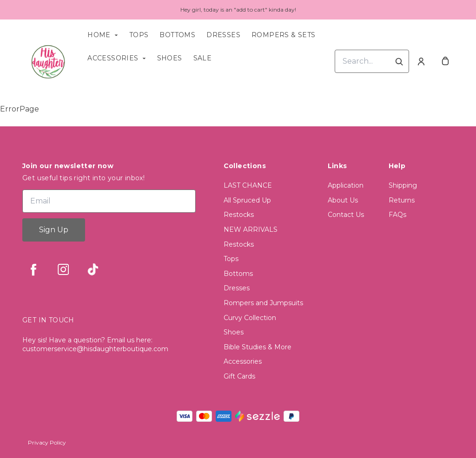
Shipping (403, 185)
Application (346, 185)
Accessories (113, 58)
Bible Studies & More (258, 347)
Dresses (223, 35)
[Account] (421, 61)
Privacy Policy (47, 442)
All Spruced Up (247, 200)
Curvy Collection (250, 318)
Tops (139, 35)
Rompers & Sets (284, 35)
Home (99, 35)
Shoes (170, 58)
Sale (203, 58)
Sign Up (54, 230)
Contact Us (346, 215)
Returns (402, 200)
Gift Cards (239, 376)
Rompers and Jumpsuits (263, 303)
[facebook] (33, 269)
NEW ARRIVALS (251, 229)
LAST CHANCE (248, 185)
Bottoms (177, 35)
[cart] (445, 61)
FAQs (397, 215)
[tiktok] (93, 269)
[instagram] (63, 269)
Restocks (239, 215)
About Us (343, 200)
